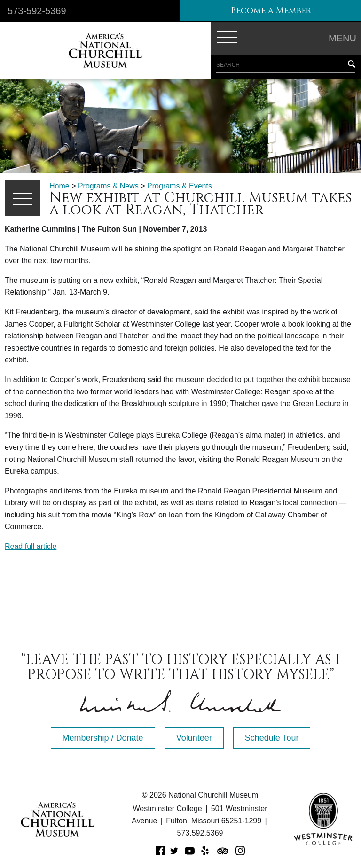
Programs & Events (180, 186)
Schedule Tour (272, 738)
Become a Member (271, 11)
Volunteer (194, 738)
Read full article (31, 546)
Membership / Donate (103, 738)
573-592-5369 (37, 11)
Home (59, 186)
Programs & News (108, 186)
